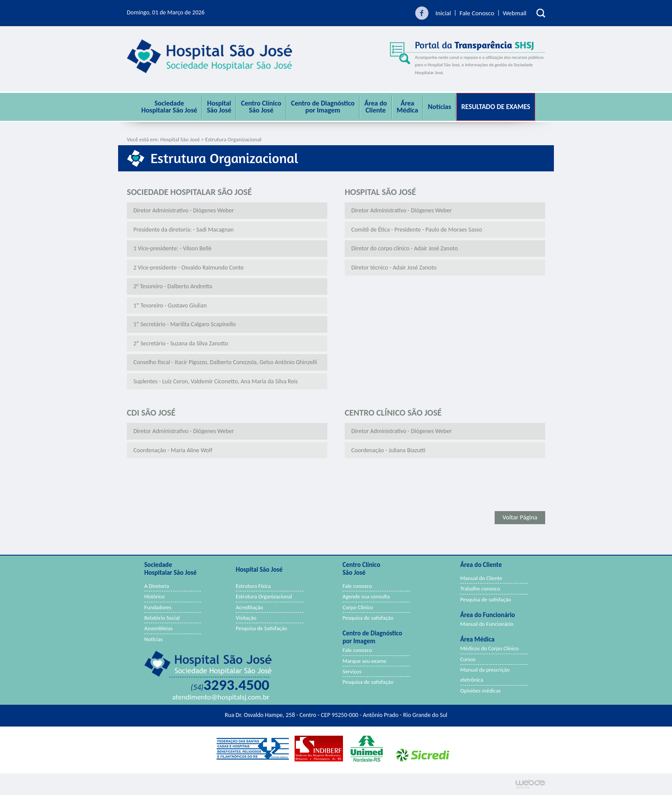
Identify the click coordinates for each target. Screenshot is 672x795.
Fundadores (158, 607)
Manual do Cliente (481, 578)
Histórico (154, 596)
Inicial (443, 13)
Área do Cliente (376, 107)
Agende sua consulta (366, 596)
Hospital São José (219, 107)
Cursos (468, 659)
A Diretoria (157, 586)
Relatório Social (162, 618)
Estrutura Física (253, 586)
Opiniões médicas (480, 691)
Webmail (515, 13)
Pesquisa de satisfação (368, 618)
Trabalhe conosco (480, 589)
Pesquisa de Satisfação (261, 628)
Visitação (246, 618)
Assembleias (158, 628)
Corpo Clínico (358, 607)
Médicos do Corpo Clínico (489, 648)
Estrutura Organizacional (264, 596)
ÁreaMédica (407, 107)
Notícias (440, 107)
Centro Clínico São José (261, 107)
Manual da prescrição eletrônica (485, 675)
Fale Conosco (477, 13)
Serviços (352, 671)
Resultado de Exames (496, 107)
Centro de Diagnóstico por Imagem (323, 107)
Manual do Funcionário (487, 624)
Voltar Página (520, 517)
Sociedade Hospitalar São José (169, 107)
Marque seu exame (365, 661)
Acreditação (249, 607)
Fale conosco (357, 586)
